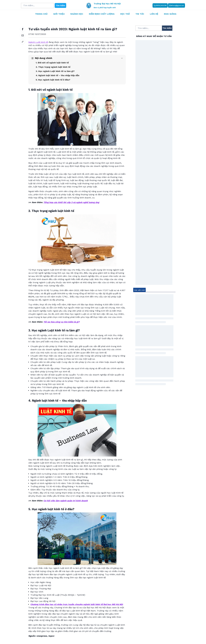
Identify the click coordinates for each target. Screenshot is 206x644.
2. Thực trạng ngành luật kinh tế (53, 67)
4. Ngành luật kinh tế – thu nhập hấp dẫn (58, 75)
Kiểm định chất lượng (102, 14)
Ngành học (77, 14)
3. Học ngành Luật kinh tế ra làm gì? (55, 71)
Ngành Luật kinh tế (38, 42)
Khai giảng (170, 14)
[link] (23, 42)
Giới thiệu (59, 14)
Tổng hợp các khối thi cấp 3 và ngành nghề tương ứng (71, 202)
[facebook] (23, 29)
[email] (23, 35)
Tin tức (140, 14)
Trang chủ (41, 14)
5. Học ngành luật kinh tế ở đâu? (53, 80)
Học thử (125, 14)
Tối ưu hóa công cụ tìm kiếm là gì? (62, 322)
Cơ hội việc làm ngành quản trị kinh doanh (66, 501)
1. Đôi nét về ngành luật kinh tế (52, 63)
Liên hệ (154, 14)
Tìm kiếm (60, 5)
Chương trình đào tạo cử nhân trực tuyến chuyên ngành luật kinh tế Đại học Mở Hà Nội (77, 604)
